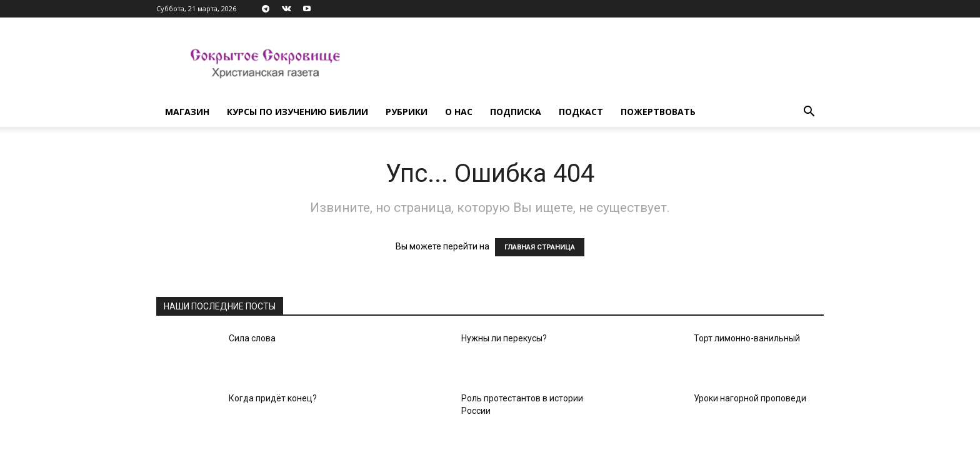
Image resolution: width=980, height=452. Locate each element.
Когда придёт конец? (273, 398)
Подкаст (581, 112)
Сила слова (252, 338)
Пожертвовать (658, 112)
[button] (809, 113)
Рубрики (407, 112)
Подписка (516, 112)
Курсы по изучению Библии (297, 112)
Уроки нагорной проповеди (750, 398)
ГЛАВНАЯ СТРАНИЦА (540, 247)
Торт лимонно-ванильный (747, 338)
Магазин (187, 112)
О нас (459, 112)
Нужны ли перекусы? (504, 338)
